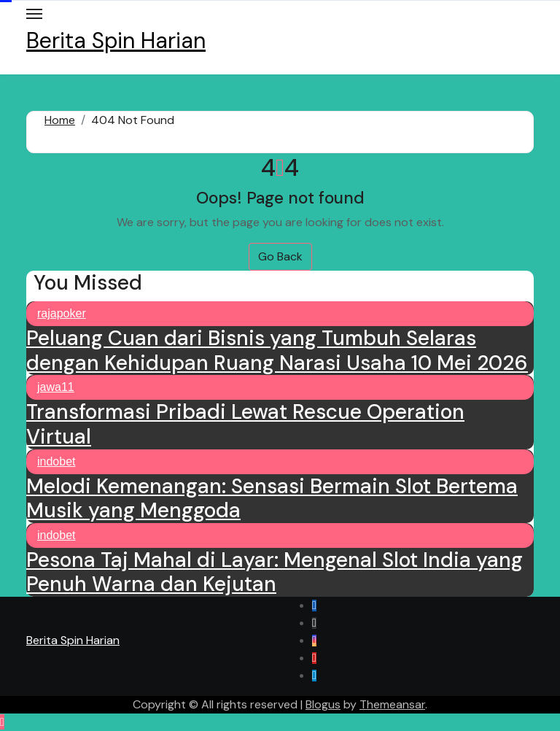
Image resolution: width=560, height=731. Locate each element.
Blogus (323, 704)
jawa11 (56, 387)
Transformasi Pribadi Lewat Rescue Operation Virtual (245, 424)
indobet (57, 461)
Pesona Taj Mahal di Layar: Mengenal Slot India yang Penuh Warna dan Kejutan (275, 572)
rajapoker (62, 313)
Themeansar (392, 704)
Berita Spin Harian (116, 40)
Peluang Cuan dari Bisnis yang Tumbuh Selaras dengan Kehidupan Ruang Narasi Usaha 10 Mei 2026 (277, 351)
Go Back (280, 256)
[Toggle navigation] (34, 14)
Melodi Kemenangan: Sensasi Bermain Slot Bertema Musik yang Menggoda (272, 499)
